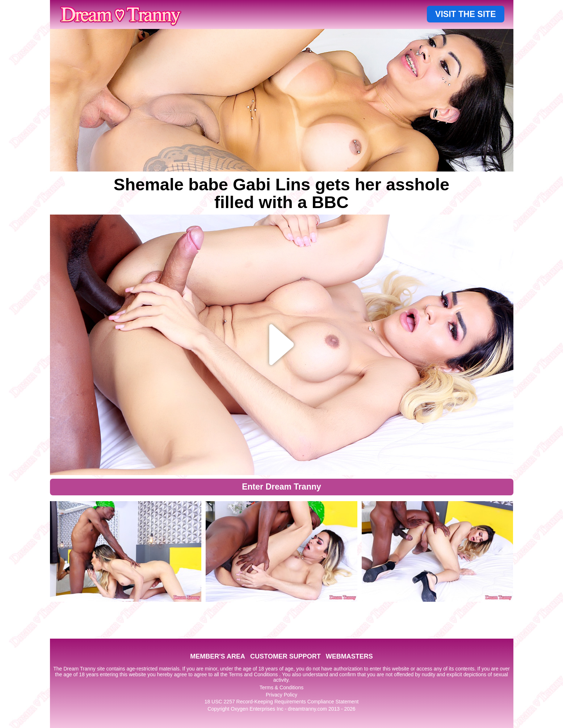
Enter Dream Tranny (281, 487)
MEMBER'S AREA (218, 656)
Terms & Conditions (281, 687)
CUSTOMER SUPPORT (285, 656)
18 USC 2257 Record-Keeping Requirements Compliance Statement (282, 702)
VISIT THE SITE (465, 14)
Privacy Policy (281, 695)
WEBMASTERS (349, 656)
